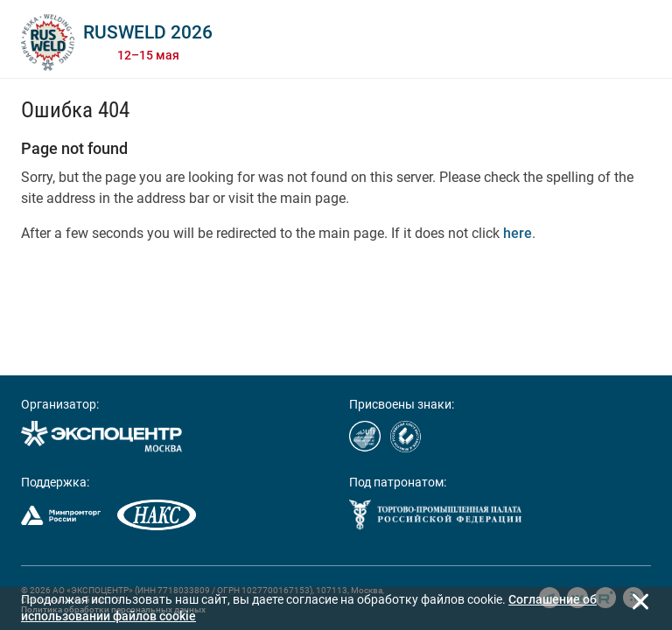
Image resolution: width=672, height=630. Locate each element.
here (518, 233)
